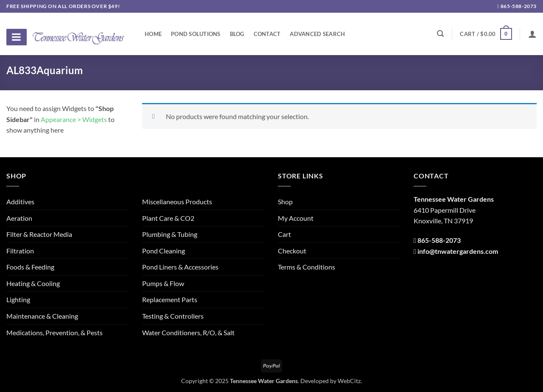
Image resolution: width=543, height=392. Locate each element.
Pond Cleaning (164, 251)
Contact (267, 34)
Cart (284, 234)
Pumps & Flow (163, 283)
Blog (237, 34)
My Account (296, 218)
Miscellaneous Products (177, 202)
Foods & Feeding (30, 267)
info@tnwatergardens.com (458, 251)
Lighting (18, 299)
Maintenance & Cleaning (42, 316)
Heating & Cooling (33, 283)
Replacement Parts (170, 299)
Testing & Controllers (173, 316)
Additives (20, 202)
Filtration (20, 251)
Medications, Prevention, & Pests (55, 332)
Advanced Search (317, 34)
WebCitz (349, 381)
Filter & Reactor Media (39, 234)
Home (153, 34)
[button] (486, 34)
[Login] (532, 34)
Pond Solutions (196, 34)
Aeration (19, 218)
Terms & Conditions (306, 267)
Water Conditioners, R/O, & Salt (188, 332)
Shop (285, 202)
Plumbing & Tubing (170, 234)
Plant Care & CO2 (168, 218)
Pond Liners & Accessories (180, 267)
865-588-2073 (517, 6)
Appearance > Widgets (74, 119)
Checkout (292, 251)
